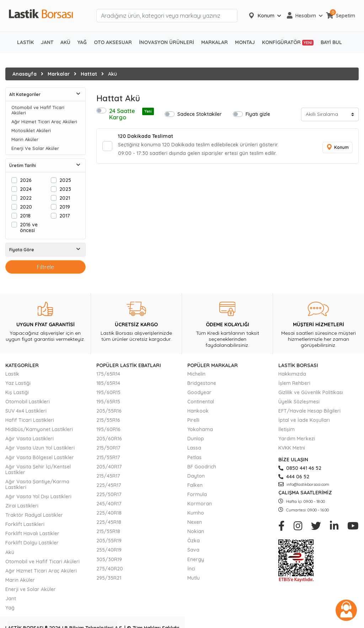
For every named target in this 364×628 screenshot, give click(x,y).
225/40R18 (109, 513)
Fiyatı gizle (258, 114)
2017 (65, 216)
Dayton (196, 476)
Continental (201, 402)
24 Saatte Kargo (132, 114)
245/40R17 (109, 504)
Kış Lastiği (17, 392)
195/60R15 (108, 392)
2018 (25, 216)
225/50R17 (109, 494)
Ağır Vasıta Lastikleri (30, 439)
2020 (26, 207)
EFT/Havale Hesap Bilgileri (309, 411)
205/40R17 (109, 467)
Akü (10, 552)
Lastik (12, 374)
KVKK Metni (292, 448)
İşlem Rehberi (294, 383)
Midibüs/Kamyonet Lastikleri (39, 429)
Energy (196, 559)
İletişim (287, 429)
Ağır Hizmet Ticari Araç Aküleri (44, 122)
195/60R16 (108, 429)
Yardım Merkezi (297, 439)
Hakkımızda (292, 374)
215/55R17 (108, 457)
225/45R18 (109, 522)
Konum (337, 147)
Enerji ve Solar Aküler (31, 589)
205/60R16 (109, 439)
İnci (191, 569)
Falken (195, 485)
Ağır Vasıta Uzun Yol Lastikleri (40, 448)
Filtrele (45, 267)
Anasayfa (25, 74)
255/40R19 (109, 550)
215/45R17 (108, 476)
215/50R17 (108, 448)
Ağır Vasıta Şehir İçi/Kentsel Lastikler (38, 469)
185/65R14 (108, 383)
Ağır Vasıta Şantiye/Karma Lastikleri (37, 484)
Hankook (198, 411)
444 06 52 (294, 477)
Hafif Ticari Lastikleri (30, 420)
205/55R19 (109, 541)
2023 (65, 189)
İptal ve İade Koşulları (304, 420)
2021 (65, 198)
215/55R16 (108, 420)
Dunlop (196, 439)
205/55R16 (109, 411)
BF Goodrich (202, 467)
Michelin (196, 374)
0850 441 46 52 (300, 468)
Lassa (194, 448)
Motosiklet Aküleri (31, 131)
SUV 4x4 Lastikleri (26, 411)
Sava (193, 550)
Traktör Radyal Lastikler (34, 515)
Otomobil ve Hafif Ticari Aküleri (38, 110)
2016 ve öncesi (29, 227)
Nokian (196, 531)
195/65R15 (108, 402)
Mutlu (194, 578)
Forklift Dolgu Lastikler (32, 543)
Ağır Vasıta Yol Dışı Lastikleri (38, 497)
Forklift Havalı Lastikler (32, 533)
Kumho (196, 513)
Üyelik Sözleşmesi (299, 402)
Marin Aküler (25, 139)
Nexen (195, 522)
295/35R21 (109, 578)
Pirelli (193, 420)
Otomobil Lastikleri (28, 402)
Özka (194, 541)
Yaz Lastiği (18, 383)
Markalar (59, 74)
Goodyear (199, 392)
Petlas (194, 457)
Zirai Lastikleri (22, 506)
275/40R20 (110, 569)
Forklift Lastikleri (25, 524)
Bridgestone (202, 383)
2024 (26, 189)
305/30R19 (109, 559)
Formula (197, 494)
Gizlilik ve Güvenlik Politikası (311, 392)
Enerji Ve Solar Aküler (35, 148)
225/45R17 (109, 485)
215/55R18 (108, 531)
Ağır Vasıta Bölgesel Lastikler (40, 457)
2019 (65, 207)
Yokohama (200, 429)
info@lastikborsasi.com (304, 484)
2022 (26, 198)
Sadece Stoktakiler (200, 114)
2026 (26, 180)
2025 (65, 180)
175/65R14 (108, 374)
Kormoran (200, 504)
